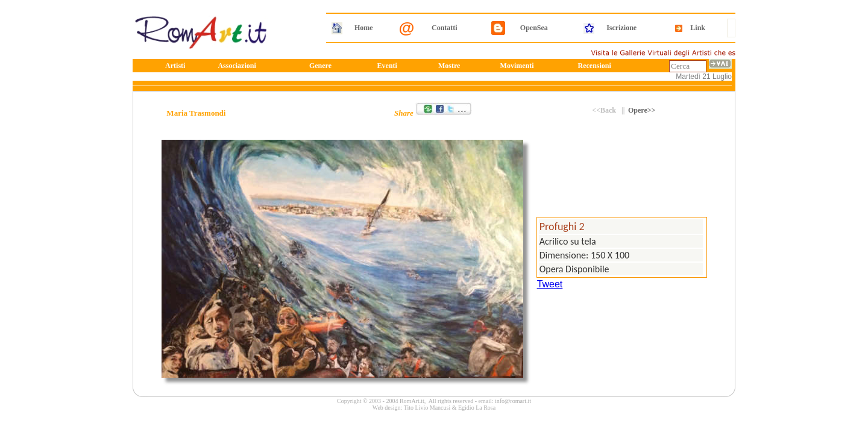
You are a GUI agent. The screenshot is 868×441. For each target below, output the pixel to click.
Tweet (550, 284)
